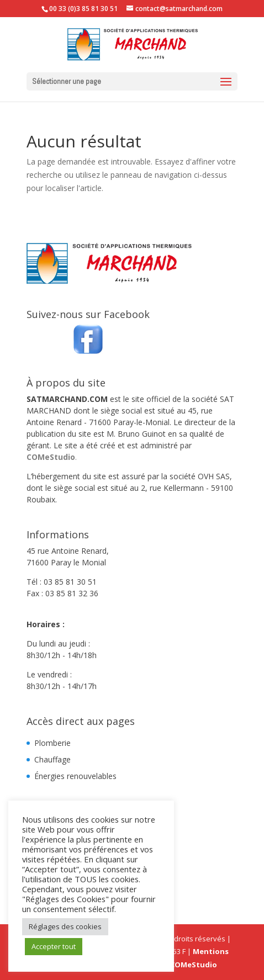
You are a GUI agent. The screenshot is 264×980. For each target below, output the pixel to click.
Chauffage (52, 759)
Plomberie (52, 743)
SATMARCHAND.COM (67, 399)
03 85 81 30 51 (70, 582)
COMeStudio (51, 457)
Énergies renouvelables (75, 776)
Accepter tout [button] (54, 946)
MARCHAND (49, 410)
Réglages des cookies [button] (65, 926)
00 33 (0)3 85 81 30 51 (83, 9)
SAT (227, 399)
